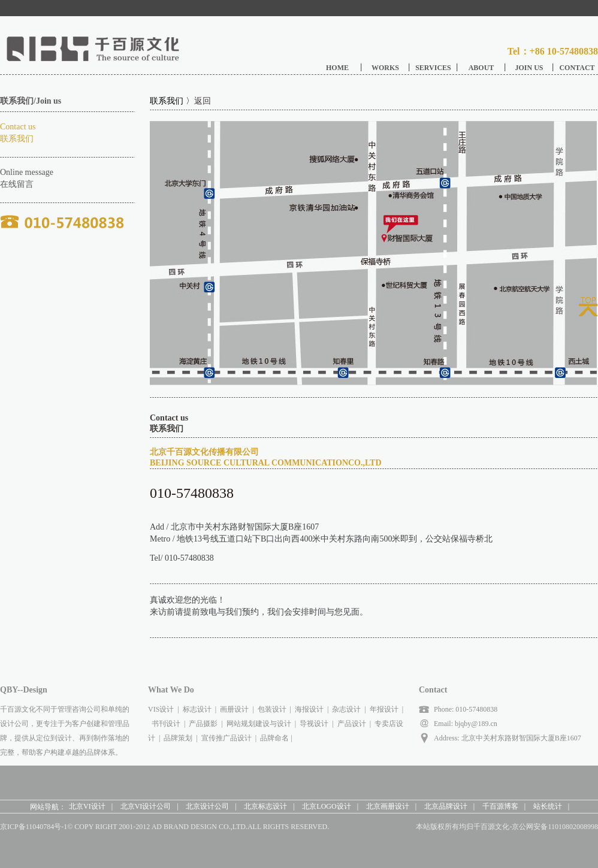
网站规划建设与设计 (259, 724)
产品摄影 (203, 724)
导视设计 (314, 724)
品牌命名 (274, 738)
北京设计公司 (207, 806)
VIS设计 (161, 709)
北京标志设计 (265, 806)
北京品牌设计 (446, 806)
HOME (337, 68)
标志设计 (197, 709)
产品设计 (352, 724)
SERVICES (433, 68)
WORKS (385, 68)
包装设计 (272, 709)
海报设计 (309, 709)
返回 (203, 101)
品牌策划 (178, 738)
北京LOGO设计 (326, 806)
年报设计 (384, 709)
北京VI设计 (87, 806)
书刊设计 (166, 724)
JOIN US (529, 68)
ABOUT (481, 68)
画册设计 (234, 709)
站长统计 (548, 806)
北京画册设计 (388, 806)
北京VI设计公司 (146, 806)
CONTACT (577, 68)
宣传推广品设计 (226, 738)
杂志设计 (346, 709)
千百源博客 (500, 806)
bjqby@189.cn (475, 724)
